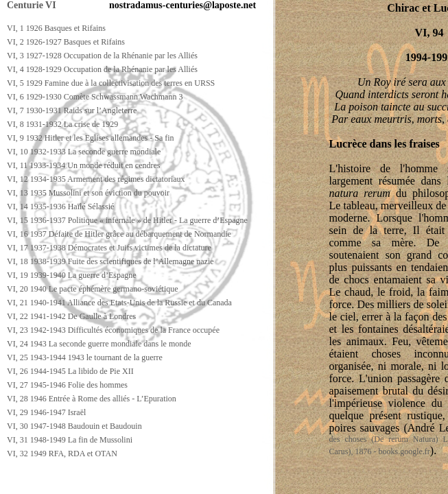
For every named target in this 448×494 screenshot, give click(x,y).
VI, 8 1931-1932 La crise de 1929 (62, 124)
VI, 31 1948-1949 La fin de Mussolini (70, 440)
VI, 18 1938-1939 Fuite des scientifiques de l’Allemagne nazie (110, 261)
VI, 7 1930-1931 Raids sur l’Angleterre (72, 110)
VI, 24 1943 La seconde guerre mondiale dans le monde (99, 344)
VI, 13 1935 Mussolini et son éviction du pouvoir (88, 193)
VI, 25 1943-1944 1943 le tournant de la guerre (85, 357)
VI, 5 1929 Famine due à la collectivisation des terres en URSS (111, 83)
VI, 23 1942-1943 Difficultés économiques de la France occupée (113, 330)
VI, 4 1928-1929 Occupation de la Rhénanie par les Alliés (102, 69)
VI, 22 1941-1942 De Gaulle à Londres (71, 316)
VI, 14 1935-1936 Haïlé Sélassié (60, 207)
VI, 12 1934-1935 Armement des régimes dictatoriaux (96, 179)
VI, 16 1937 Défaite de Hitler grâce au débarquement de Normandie (119, 234)
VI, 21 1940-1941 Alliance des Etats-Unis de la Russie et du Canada (119, 303)
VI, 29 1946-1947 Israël (46, 412)
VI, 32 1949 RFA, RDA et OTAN (62, 454)
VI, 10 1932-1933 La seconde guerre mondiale (84, 152)
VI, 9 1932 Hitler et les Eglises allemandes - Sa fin (91, 138)
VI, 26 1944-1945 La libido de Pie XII (70, 371)
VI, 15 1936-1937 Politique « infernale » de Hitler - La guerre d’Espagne (127, 220)
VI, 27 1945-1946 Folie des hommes (67, 385)
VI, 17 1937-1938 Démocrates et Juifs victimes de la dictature (109, 248)
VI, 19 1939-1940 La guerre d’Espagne (72, 275)
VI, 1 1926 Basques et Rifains (56, 28)
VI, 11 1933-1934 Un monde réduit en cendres (84, 165)
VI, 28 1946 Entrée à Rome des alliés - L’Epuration (92, 399)
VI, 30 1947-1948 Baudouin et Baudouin (74, 426)
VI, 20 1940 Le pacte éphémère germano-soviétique (93, 289)
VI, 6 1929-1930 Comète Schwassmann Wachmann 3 (95, 97)
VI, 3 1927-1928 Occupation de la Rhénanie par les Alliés (102, 56)
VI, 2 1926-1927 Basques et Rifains (66, 42)
